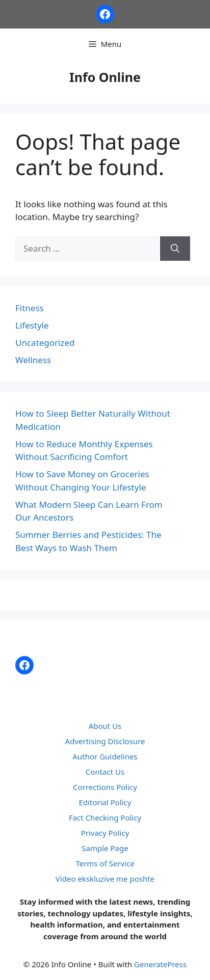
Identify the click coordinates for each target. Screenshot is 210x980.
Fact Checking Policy (105, 818)
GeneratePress (160, 964)
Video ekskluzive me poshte (105, 879)
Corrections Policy (105, 787)
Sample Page (105, 848)
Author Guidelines (105, 756)
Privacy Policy (105, 833)
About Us (105, 726)
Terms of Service (105, 863)
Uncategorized (45, 343)
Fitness (30, 308)
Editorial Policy (105, 802)
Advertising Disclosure (105, 741)
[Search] (175, 249)
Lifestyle (32, 325)
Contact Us (105, 772)
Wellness (33, 360)
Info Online (105, 77)
